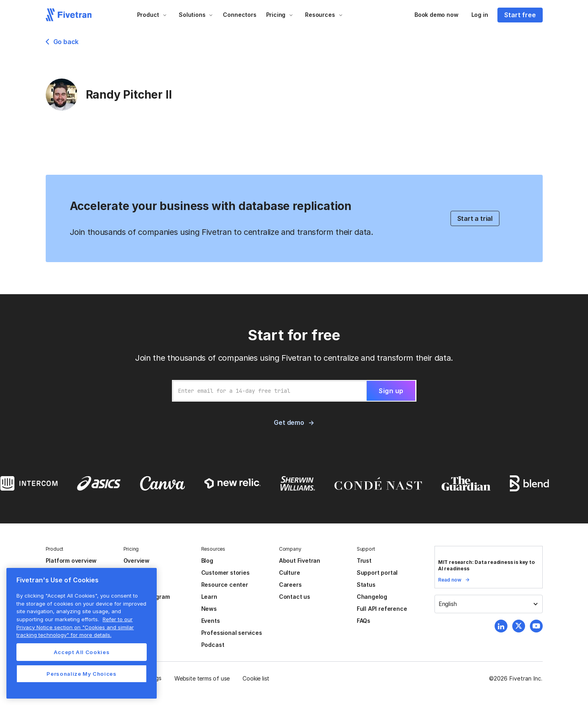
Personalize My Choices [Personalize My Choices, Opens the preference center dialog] (81, 674)
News (209, 609)
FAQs (364, 621)
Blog (207, 561)
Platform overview (71, 561)
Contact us (295, 597)
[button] (152, 15)
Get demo (289, 422)
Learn (209, 597)
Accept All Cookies (82, 652)
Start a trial (475, 218)
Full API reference (382, 609)
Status (366, 585)
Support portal (377, 573)
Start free (520, 15)
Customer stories (225, 573)
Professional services (232, 633)
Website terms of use (202, 678)
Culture (290, 573)
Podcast (213, 645)
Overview (136, 561)
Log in (480, 15)
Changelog (372, 597)
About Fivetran (300, 561)
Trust (364, 561)
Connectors (239, 15)
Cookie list (256, 678)
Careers (290, 585)
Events (211, 621)
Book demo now (436, 15)
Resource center (225, 585)
